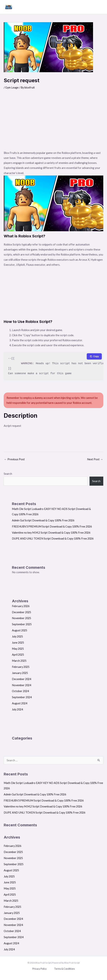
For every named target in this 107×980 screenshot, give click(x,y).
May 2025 (18, 649)
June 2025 (18, 643)
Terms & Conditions (64, 969)
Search (8, 474)
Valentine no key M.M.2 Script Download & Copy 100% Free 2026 (51, 533)
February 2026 (21, 606)
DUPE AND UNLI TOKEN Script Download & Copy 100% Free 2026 (53, 539)
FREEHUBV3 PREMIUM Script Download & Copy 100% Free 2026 (52, 526)
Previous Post (14, 459)
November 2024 (21, 685)
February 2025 (21, 667)
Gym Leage (12, 87)
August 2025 (20, 630)
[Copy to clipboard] (94, 356)
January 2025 (20, 673)
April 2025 (18, 655)
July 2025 (17, 636)
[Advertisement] (53, 123)
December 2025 (21, 612)
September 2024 (22, 697)
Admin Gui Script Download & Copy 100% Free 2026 (43, 520)
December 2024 (21, 679)
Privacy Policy (40, 969)
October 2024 (20, 691)
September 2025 (22, 624)
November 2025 (21, 618)
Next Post (95, 459)
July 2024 (17, 709)
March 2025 (19, 661)
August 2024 (20, 703)
